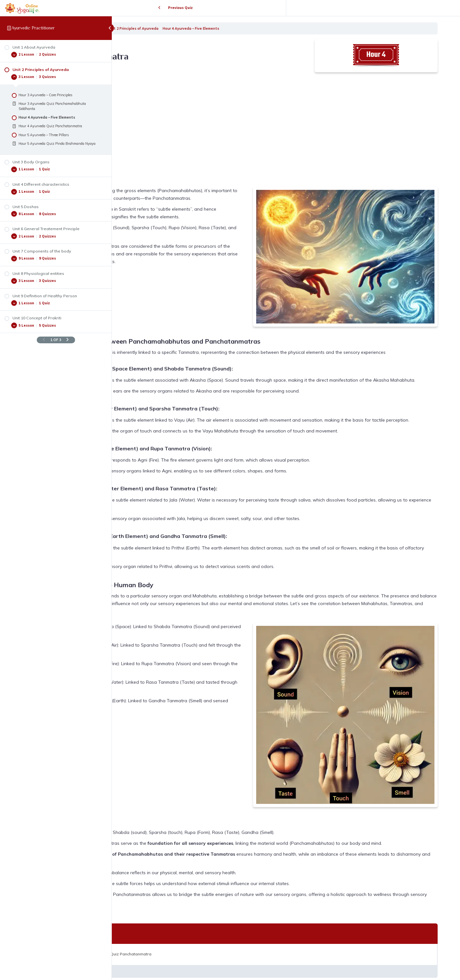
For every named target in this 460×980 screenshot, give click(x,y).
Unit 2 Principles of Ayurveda (208, 28)
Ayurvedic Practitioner (33, 28)
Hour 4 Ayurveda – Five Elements (265, 28)
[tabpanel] (286, 454)
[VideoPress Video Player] (214, 126)
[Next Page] (68, 340)
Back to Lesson (286, 948)
